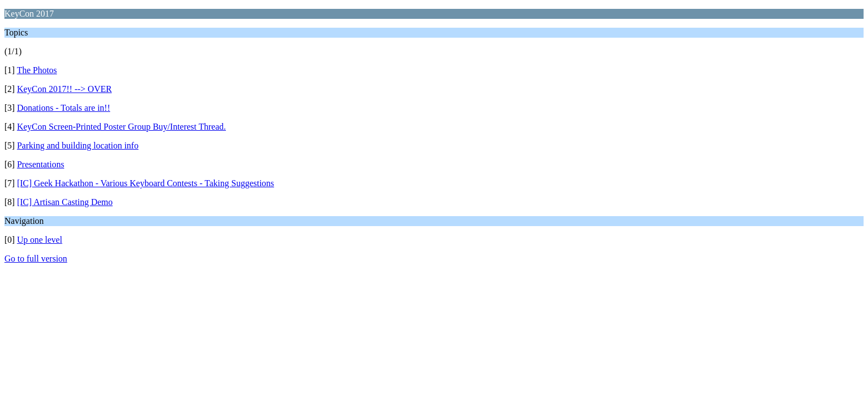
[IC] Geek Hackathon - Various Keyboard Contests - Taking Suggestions (146, 183)
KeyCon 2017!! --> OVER (64, 89)
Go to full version (36, 259)
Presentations (41, 164)
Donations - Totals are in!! (64, 108)
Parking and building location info (78, 145)
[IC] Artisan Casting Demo (65, 202)
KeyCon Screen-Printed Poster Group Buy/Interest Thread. (122, 127)
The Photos (37, 70)
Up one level (40, 240)
